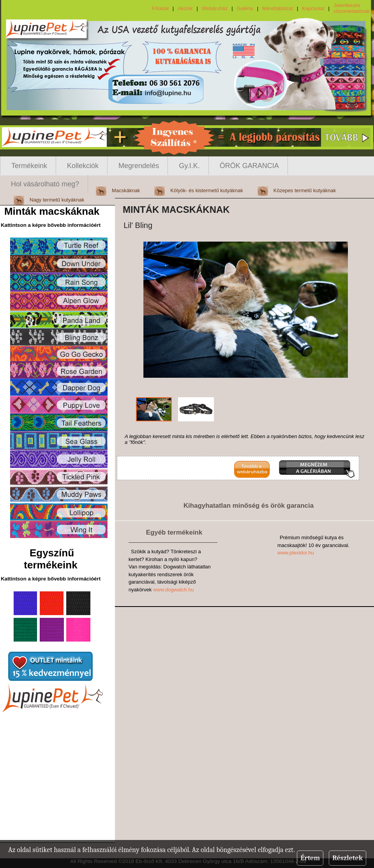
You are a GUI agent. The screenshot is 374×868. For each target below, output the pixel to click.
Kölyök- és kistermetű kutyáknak (206, 190)
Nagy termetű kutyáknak (57, 200)
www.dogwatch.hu (174, 590)
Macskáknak (126, 190)
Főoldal (160, 8)
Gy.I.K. (189, 166)
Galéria (245, 8)
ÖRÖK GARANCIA (249, 166)
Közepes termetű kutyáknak (305, 190)
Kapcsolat (313, 8)
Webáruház (215, 8)
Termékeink (29, 166)
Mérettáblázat (278, 8)
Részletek (348, 858)
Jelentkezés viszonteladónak (352, 8)
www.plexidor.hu (296, 553)
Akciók (185, 8)
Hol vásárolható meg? (45, 184)
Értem (310, 858)
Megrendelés (139, 166)
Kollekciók (83, 166)
